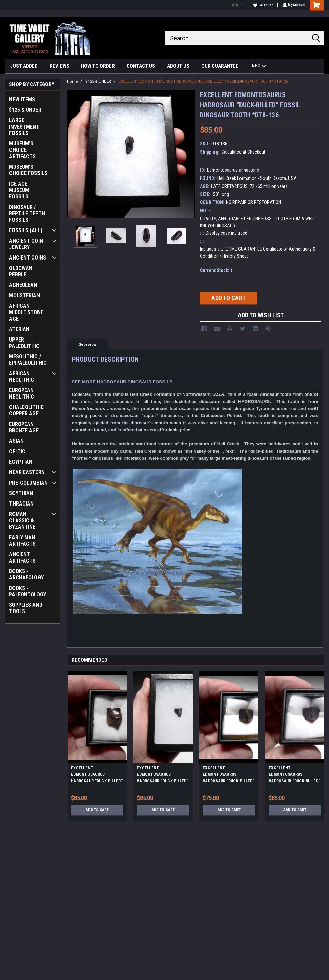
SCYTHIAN (21, 493)
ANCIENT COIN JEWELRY (26, 244)
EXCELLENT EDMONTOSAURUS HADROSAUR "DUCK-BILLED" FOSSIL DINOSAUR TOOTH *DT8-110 (97, 775)
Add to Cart (97, 810)
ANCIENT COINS (28, 258)
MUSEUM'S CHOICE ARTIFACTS (22, 150)
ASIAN (16, 441)
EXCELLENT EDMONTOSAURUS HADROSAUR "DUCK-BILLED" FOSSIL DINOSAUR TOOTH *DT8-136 (203, 81)
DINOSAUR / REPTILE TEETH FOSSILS (27, 213)
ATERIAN (19, 329)
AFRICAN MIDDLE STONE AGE (26, 312)
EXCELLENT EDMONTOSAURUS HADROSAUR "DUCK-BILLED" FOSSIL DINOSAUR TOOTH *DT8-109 (229, 775)
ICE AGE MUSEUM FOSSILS (19, 190)
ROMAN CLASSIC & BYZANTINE (22, 521)
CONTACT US (141, 66)
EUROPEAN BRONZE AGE (24, 427)
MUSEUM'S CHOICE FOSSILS (28, 170)
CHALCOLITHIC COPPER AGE (27, 410)
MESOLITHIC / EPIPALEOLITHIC (28, 360)
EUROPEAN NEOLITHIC (22, 393)
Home (72, 81)
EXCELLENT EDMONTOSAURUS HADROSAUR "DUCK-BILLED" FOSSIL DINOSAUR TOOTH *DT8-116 (294, 775)
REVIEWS (59, 66)
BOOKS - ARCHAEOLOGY (26, 574)
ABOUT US (178, 66)
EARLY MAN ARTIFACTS (22, 541)
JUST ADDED (24, 66)
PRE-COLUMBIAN (28, 483)
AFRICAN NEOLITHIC (22, 377)
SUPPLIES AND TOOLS (26, 608)
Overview (87, 344)
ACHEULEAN (23, 285)
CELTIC (17, 451)
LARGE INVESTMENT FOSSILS (24, 127)
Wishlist (262, 5)
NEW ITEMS (22, 99)
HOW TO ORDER (98, 66)
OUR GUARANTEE (220, 66)
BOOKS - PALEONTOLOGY (28, 591)
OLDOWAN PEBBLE (21, 271)
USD (237, 5)
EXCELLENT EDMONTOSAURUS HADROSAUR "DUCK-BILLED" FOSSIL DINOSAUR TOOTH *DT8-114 (163, 775)
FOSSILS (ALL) (26, 230)
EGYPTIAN (21, 462)
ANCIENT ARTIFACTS (22, 557)
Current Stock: (216, 270)
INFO (258, 67)
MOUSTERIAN (24, 295)
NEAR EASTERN (27, 472)
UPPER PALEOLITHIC (24, 343)
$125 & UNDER (25, 110)
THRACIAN (21, 504)
